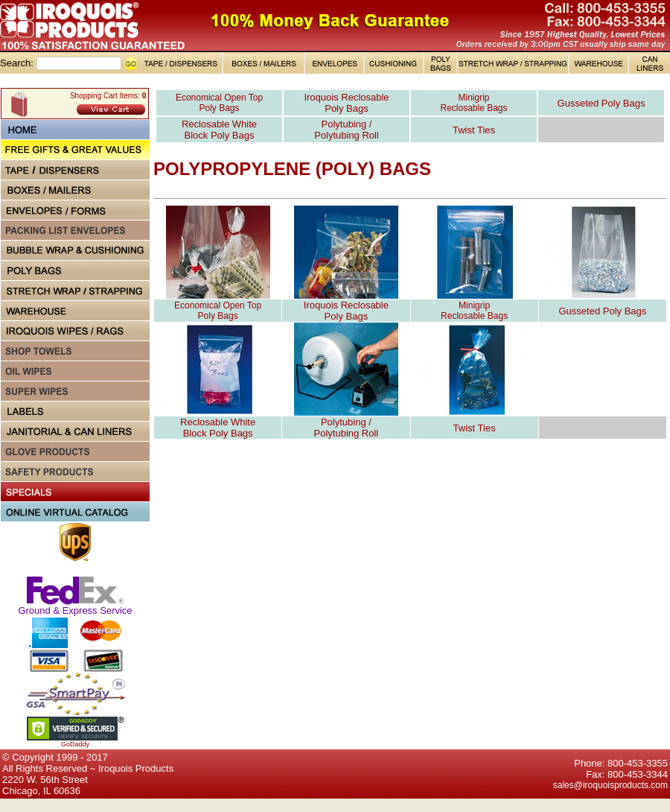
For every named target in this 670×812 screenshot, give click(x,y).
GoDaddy (75, 744)
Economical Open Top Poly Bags (219, 103)
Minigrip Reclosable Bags (473, 103)
